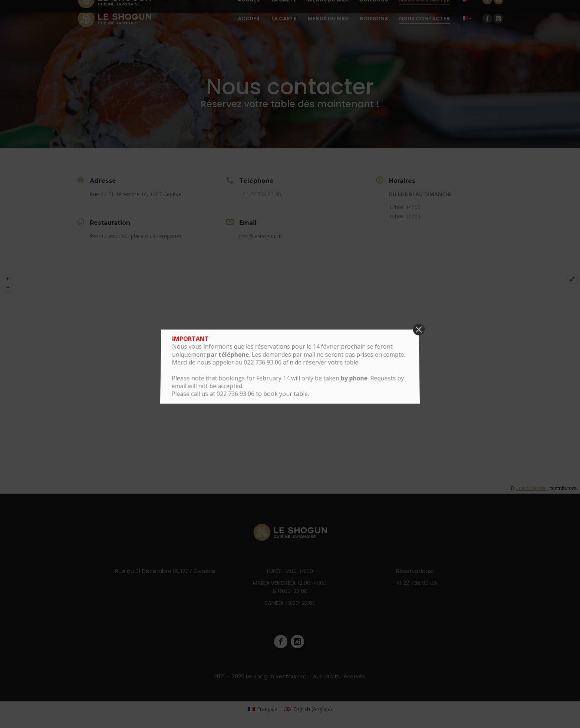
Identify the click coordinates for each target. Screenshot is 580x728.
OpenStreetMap (532, 488)
